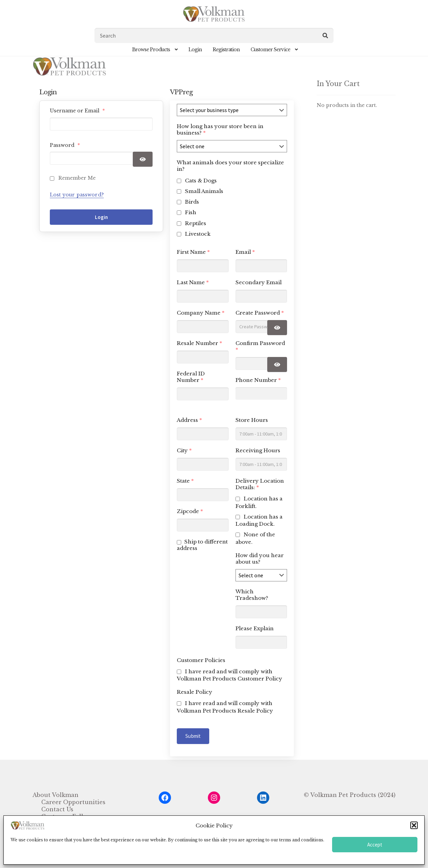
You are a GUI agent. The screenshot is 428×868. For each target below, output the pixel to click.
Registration (226, 50)
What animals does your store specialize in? (230, 166)
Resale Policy (195, 692)
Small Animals (204, 191)
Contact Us (57, 809)
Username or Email (77, 111)
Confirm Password (260, 346)
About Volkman (55, 795)
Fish (191, 212)
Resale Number (199, 343)
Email (245, 252)
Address (189, 420)
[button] (414, 825)
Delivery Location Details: (260, 484)
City (184, 450)
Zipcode (190, 511)
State (185, 481)
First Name (193, 252)
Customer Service (270, 50)
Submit (193, 736)
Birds (192, 202)
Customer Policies (201, 660)
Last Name (193, 282)
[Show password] (143, 159)
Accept (375, 845)
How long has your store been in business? (220, 129)
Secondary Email (259, 282)
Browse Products (151, 50)
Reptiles (196, 223)
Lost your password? (77, 195)
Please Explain (255, 628)
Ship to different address (202, 545)
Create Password (260, 313)
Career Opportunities (73, 802)
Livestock (198, 234)
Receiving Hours (258, 450)
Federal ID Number (191, 377)
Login (195, 50)
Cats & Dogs (201, 181)
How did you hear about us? (260, 559)
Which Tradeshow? (252, 595)
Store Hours (252, 420)
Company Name (201, 313)
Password (65, 145)
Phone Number (258, 380)
